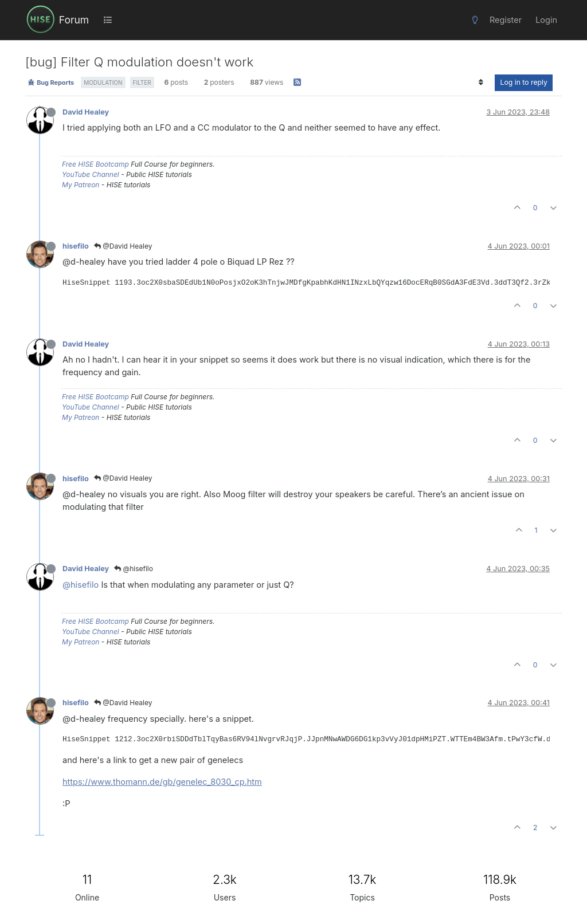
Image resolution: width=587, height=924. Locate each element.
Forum (74, 20)
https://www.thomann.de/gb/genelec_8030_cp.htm (162, 782)
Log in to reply (524, 82)
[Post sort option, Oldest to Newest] (481, 82)
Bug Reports (51, 82)
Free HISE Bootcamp (95, 164)
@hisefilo (134, 569)
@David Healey (123, 246)
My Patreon (81, 185)
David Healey (86, 112)
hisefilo (76, 246)
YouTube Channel (91, 174)
